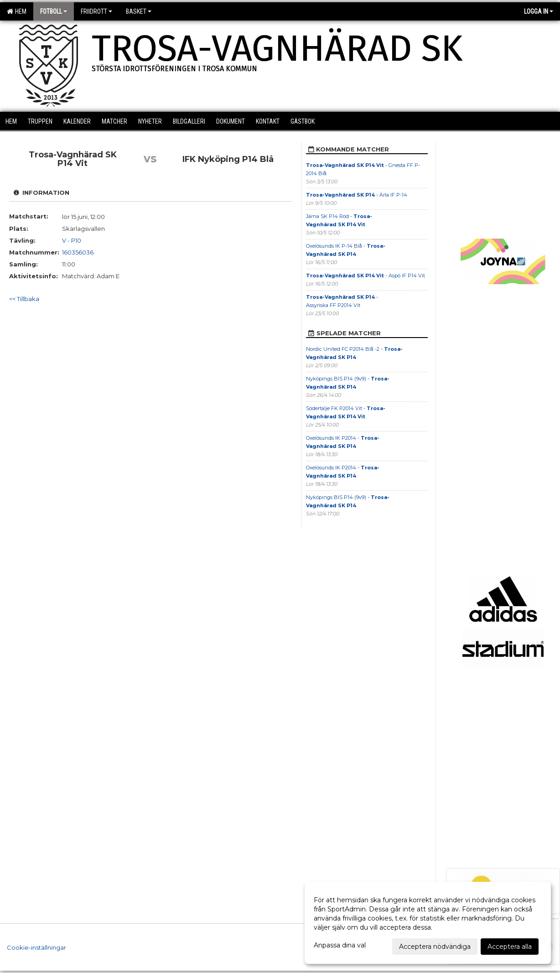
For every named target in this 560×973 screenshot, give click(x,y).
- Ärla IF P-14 (357, 195)
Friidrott (96, 11)
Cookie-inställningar (36, 947)
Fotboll (54, 11)
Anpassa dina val (340, 945)
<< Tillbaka (24, 299)
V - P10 (72, 240)
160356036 (78, 252)
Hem (17, 11)
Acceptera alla (510, 947)
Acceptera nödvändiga (435, 947)
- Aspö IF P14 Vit (366, 276)
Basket (139, 11)
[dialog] (428, 923)
